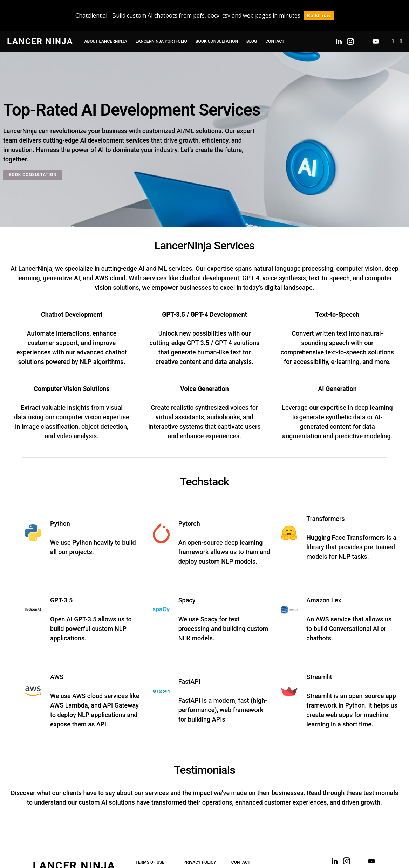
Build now (319, 8)
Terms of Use (150, 847)
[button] (401, 26)
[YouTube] (376, 26)
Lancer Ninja (40, 26)
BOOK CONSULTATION (33, 160)
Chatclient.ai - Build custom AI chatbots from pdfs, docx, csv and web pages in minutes (188, 8)
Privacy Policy (200, 847)
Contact (241, 847)
